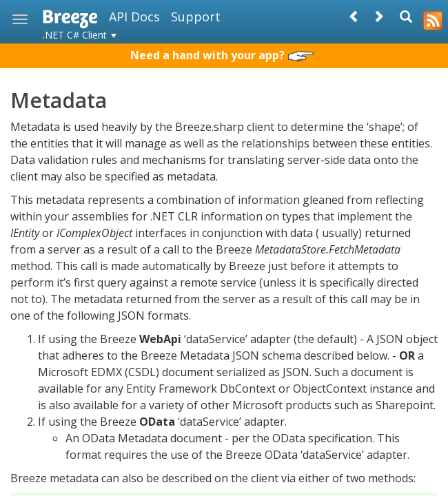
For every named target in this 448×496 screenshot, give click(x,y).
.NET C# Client (80, 35)
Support (196, 17)
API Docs (134, 17)
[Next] (378, 16)
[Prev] (354, 16)
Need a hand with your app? (222, 55)
